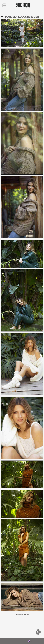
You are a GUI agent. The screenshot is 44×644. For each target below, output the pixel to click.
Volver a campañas (22, 614)
